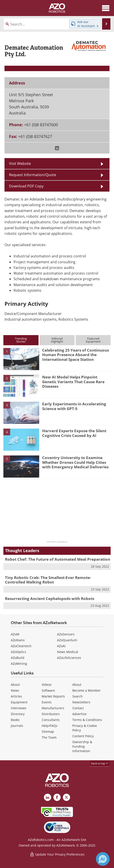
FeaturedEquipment (93, 340)
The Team (49, 737)
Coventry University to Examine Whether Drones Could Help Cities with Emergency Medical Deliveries (75, 462)
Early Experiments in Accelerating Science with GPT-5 (74, 406)
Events (47, 702)
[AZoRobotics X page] (66, 797)
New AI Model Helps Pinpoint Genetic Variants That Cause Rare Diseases (73, 382)
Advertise (79, 714)
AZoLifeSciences (69, 658)
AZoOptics (18, 652)
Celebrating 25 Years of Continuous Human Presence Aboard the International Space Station (75, 355)
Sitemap (48, 731)
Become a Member (87, 690)
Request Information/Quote (33, 175)
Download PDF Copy (26, 186)
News (15, 690)
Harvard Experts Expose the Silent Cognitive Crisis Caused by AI (74, 433)
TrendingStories (21, 340)
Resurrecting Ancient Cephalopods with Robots (50, 598)
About (15, 685)
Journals (17, 726)
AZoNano (18, 640)
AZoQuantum (67, 640)
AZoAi (61, 646)
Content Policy (83, 736)
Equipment (19, 702)
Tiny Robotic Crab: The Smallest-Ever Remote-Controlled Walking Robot (48, 580)
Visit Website (20, 163)
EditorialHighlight (57, 340)
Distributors (51, 714)
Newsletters (81, 702)
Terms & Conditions (87, 720)
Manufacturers (53, 708)
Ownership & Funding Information (82, 746)
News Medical (68, 652)
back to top (100, 763)
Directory (18, 714)
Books (15, 720)
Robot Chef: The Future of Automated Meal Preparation (58, 559)
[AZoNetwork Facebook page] (57, 797)
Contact (78, 708)
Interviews (19, 708)
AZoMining (19, 664)
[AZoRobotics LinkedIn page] (48, 797)
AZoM (15, 634)
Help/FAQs (50, 726)
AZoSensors (66, 634)
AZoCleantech (21, 646)
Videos (47, 685)
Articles (16, 696)
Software (48, 690)
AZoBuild (18, 658)
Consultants (51, 720)
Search (78, 696)
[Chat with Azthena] (103, 859)
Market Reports (53, 696)
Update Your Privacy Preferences (57, 854)
